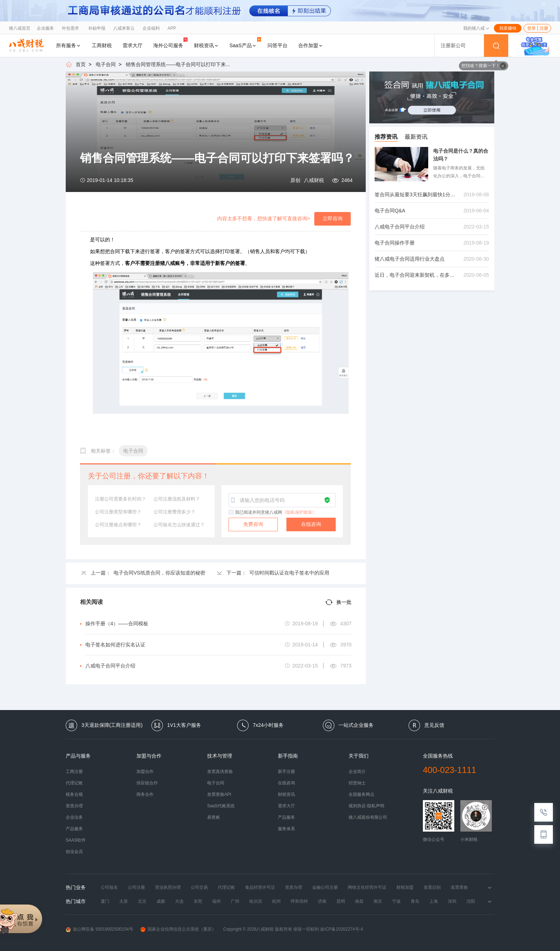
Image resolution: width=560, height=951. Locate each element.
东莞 (198, 901)
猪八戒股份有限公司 (368, 817)
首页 (81, 64)
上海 (434, 901)
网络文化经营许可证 (367, 887)
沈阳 (471, 901)
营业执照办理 (168, 887)
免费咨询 (253, 524)
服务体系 (286, 829)
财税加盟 (405, 887)
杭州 (276, 901)
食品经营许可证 (260, 887)
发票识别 (432, 887)
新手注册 (286, 772)
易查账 (214, 817)
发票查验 (459, 887)
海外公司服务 (170, 43)
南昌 (359, 901)
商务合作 (145, 794)
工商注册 (74, 772)
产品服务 (74, 829)
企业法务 (74, 817)
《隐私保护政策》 (299, 512)
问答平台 (277, 45)
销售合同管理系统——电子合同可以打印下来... (178, 64)
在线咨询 (311, 524)
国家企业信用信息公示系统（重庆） (178, 929)
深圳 (452, 901)
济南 (322, 901)
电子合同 (106, 64)
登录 (531, 28)
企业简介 (357, 772)
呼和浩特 (299, 901)
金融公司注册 (325, 887)
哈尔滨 (256, 901)
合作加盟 (311, 45)
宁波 (396, 901)
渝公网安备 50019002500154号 (99, 929)
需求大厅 (132, 45)
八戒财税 (314, 180)
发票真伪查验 (220, 772)
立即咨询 (332, 218)
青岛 (415, 901)
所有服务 (69, 45)
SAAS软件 (76, 840)
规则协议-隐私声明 (366, 806)
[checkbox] (231, 513)
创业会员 (74, 852)
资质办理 (74, 806)
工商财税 (102, 45)
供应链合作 (147, 783)
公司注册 (136, 887)
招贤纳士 (357, 783)
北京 (142, 901)
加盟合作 (145, 772)
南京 (378, 901)
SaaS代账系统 (221, 806)
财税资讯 (206, 45)
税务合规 (74, 794)
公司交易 (199, 887)
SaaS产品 (245, 43)
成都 (161, 901)
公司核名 (109, 887)
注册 (544, 28)
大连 (179, 901)
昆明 (341, 901)
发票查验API (219, 794)
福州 (216, 901)
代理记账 (74, 783)
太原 (124, 901)
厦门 (105, 901)
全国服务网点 (361, 794)
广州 (235, 901)
